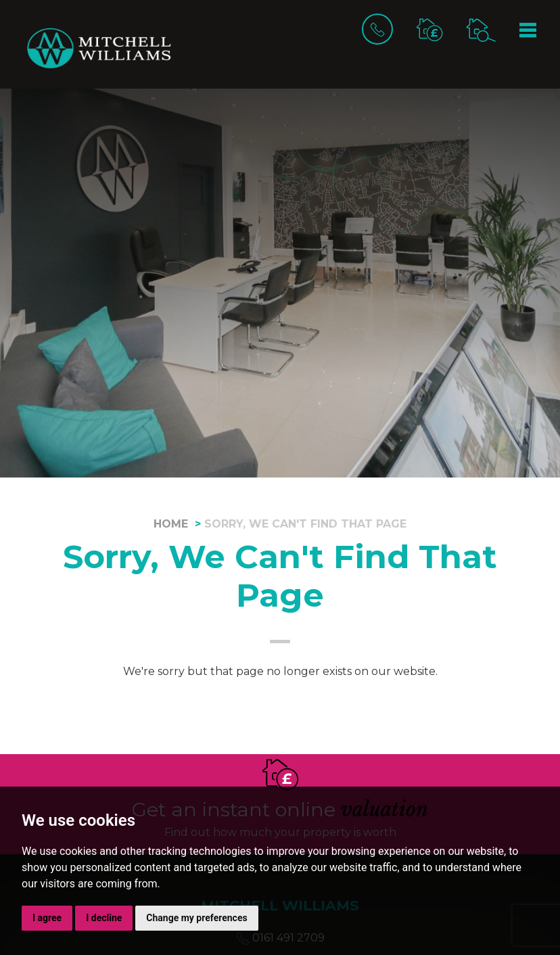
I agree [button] (47, 918)
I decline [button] (104, 918)
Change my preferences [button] (196, 918)
